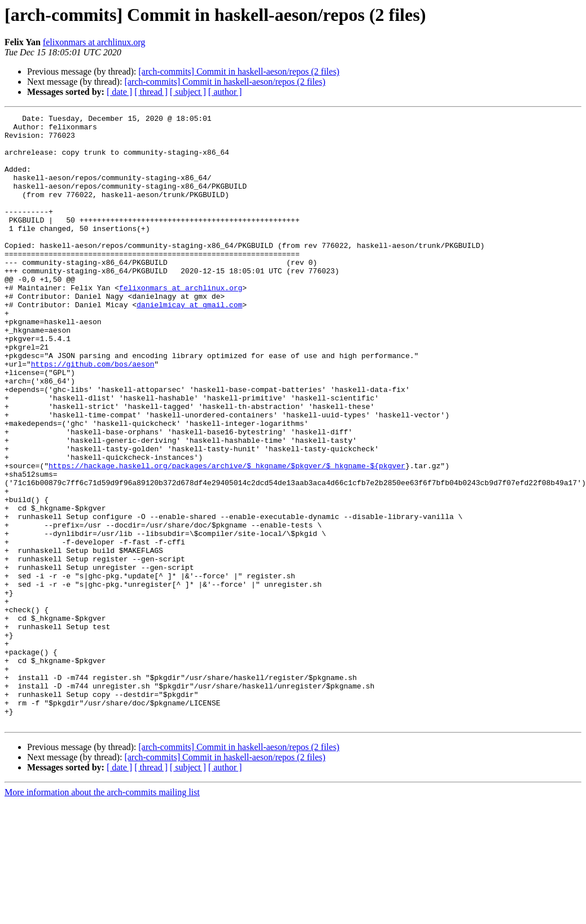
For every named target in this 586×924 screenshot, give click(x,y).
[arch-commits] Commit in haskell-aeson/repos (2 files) (239, 71)
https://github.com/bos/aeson (93, 415)
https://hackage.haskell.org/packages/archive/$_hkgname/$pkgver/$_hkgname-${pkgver (227, 537)
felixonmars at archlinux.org (94, 42)
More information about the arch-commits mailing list (102, 914)
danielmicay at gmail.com (189, 343)
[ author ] (225, 92)
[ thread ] (151, 92)
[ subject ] (188, 92)
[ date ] (119, 92)
